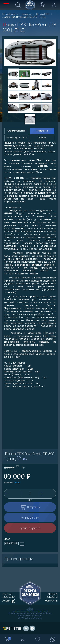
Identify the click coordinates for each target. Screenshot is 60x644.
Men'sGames (10, 14)
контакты (51, 601)
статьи (7, 594)
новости (52, 597)
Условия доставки (17, 138)
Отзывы (42, 138)
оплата (53, 594)
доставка (9, 597)
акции (9, 601)
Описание (42, 131)
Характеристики (17, 131)
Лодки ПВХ (43, 14)
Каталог (27, 14)
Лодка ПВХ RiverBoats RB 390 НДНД (24, 17)
